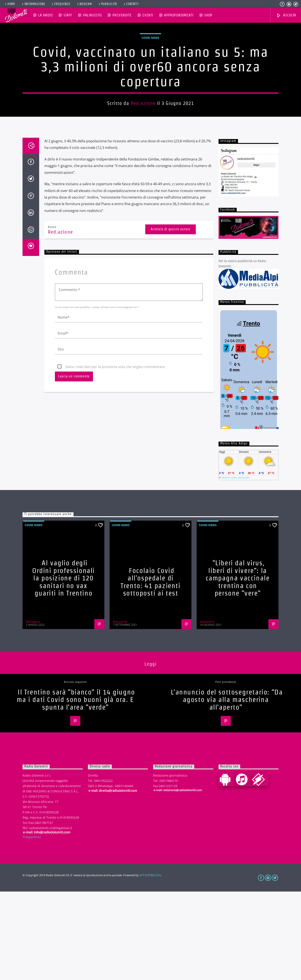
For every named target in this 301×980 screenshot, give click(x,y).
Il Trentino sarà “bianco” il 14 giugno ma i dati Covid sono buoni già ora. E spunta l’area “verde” (76, 788)
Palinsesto (92, 15)
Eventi (148, 15)
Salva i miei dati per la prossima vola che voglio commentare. (115, 455)
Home (10, 4)
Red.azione (143, 147)
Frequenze (61, 4)
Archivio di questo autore (171, 318)
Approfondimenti (179, 15)
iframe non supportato (249, 457)
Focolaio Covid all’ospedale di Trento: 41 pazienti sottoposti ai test (150, 670)
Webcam (84, 4)
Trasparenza (32, 925)
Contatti (131, 4)
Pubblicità (107, 4)
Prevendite (122, 15)
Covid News (150, 82)
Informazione (33, 4)
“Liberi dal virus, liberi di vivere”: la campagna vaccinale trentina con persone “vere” (238, 666)
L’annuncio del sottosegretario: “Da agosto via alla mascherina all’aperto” (227, 788)
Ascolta (286, 16)
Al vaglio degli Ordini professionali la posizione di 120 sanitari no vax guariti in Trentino (63, 666)
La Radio (45, 15)
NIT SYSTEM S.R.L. (151, 964)
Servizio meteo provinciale (236, 566)
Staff (68, 15)
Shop (208, 15)
